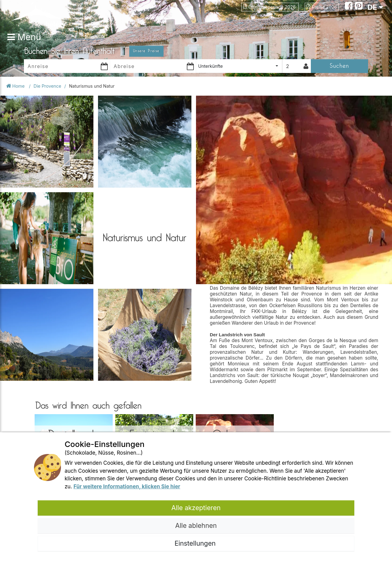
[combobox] (239, 66)
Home (16, 86)
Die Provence (47, 86)
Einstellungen (196, 543)
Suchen (339, 66)
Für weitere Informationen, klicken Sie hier (127, 487)
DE (375, 7)
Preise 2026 (322, 7)
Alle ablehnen (196, 525)
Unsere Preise (146, 51)
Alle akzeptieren (196, 508)
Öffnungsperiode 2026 (270, 7)
